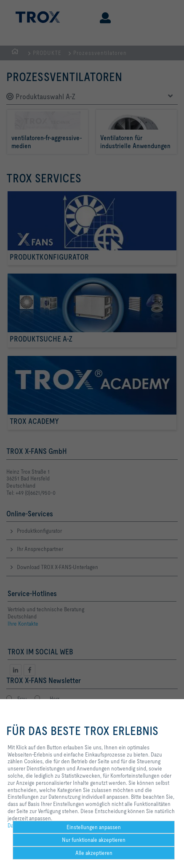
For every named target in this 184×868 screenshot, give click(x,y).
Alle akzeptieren (94, 853)
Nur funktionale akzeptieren (94, 840)
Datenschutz (22, 825)
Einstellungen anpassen (94, 827)
